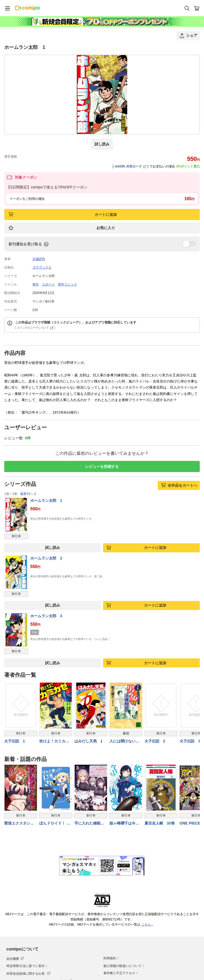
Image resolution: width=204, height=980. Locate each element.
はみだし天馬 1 (88, 741)
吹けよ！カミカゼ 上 (56, 742)
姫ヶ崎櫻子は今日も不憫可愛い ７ (124, 824)
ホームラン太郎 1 (46, 500)
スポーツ (48, 284)
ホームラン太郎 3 (46, 616)
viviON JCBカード (131, 166)
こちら (147, 924)
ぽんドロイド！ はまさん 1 (55, 824)
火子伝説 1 (15, 741)
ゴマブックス (42, 267)
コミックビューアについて (35, 328)
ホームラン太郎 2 (46, 558)
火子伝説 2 (155, 741)
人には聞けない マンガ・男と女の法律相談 (124, 742)
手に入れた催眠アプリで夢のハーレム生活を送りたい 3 (89, 824)
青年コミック (67, 284)
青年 (36, 284)
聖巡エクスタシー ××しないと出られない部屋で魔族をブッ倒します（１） (21, 824)
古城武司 (39, 259)
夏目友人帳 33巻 (160, 823)
